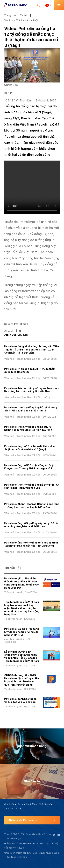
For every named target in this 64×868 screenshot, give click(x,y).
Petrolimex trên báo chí (16, 639)
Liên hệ (18, 808)
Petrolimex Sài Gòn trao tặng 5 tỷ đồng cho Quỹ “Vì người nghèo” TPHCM (22, 632)
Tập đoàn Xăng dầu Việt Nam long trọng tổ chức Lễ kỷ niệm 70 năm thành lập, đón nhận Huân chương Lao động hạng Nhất (22, 608)
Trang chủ (10, 15)
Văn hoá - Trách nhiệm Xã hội (21, 20)
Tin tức (24, 15)
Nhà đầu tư (45, 804)
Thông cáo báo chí (14, 592)
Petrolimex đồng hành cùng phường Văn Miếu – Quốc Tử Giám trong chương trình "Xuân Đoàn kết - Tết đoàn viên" (32, 350)
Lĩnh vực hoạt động (27, 804)
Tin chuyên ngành (13, 619)
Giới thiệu (9, 804)
